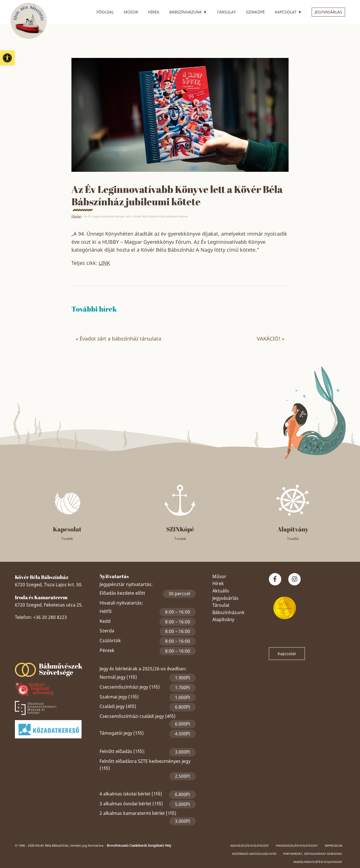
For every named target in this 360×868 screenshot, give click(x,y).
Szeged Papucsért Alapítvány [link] (53, 654)
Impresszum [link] (334, 846)
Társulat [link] (226, 12)
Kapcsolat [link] (288, 11)
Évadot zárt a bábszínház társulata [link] (120, 339)
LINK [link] (104, 263)
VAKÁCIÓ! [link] (269, 339)
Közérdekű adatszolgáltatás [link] (254, 854)
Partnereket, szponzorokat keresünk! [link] (313, 854)
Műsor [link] (131, 12)
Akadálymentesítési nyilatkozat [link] (318, 862)
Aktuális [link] (221, 591)
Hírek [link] (154, 12)
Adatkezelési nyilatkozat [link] (250, 846)
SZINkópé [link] (255, 12)
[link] (7, 58)
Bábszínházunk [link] (188, 11)
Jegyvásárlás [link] (328, 12)
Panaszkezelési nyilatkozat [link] (297, 846)
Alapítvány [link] (223, 619)
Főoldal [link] (105, 12)
